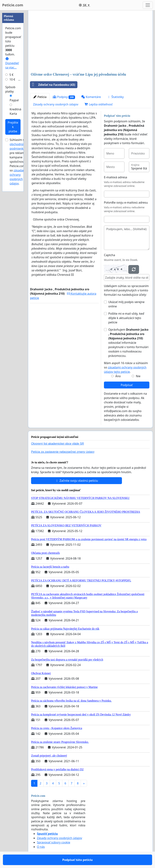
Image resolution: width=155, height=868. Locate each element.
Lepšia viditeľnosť (99, 104)
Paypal (14, 100)
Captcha (109, 255)
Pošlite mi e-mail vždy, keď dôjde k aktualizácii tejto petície (126, 318)
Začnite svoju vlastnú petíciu (77, 481)
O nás (41, 847)
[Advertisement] (90, 42)
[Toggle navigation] (148, 5)
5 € (11, 75)
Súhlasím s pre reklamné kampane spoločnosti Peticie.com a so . (19, 162)
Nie (138, 376)
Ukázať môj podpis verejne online (126, 304)
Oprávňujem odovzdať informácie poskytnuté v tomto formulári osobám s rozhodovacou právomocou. (128, 343)
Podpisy (64, 97)
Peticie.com (13, 5)
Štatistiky (115, 97)
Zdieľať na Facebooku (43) (53, 85)
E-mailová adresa (116, 177)
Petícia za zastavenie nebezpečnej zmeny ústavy (63, 452)
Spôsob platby (10, 89)
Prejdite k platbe (13, 127)
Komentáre (91, 97)
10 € (12, 79)
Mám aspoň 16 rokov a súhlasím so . (126, 367)
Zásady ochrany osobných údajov (56, 104)
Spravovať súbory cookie (54, 842)
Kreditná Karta (15, 111)
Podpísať (127, 385)
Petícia (40, 97)
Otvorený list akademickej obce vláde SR (58, 444)
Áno (118, 376)
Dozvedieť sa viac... (12, 63)
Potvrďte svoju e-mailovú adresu (126, 203)
